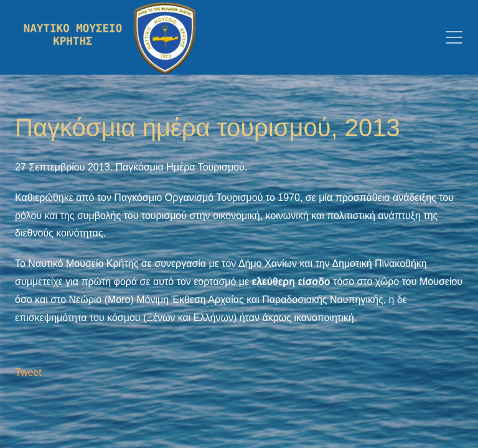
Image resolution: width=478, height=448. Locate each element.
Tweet (28, 372)
